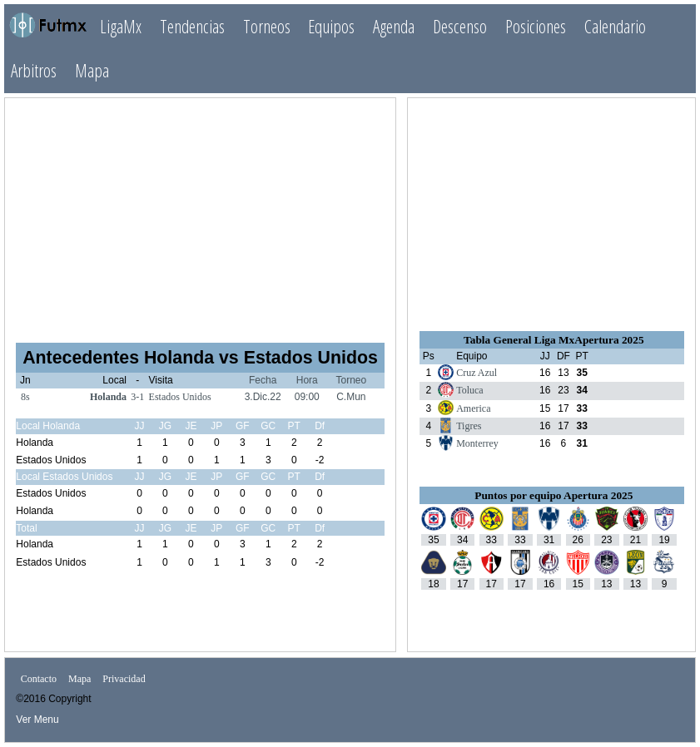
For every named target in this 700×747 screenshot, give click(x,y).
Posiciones (536, 26)
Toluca (469, 390)
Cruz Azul (477, 373)
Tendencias (192, 26)
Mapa (92, 70)
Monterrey (477, 443)
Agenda (394, 26)
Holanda (108, 397)
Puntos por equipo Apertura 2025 (554, 495)
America (473, 408)
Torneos (267, 26)
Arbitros (34, 70)
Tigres (469, 426)
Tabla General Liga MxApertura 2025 (554, 340)
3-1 (137, 397)
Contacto (39, 679)
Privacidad (124, 679)
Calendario (615, 26)
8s (25, 397)
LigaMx (121, 26)
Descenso (460, 26)
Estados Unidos (180, 397)
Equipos (331, 26)
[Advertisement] (201, 213)
